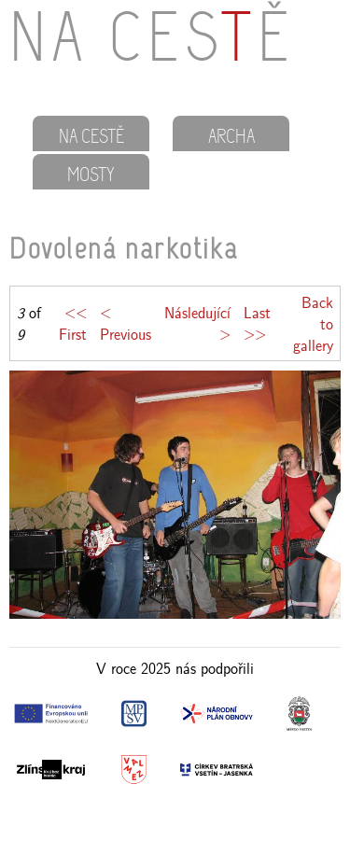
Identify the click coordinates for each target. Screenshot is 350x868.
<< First (73, 323)
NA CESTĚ (91, 138)
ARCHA (231, 138)
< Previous (126, 323)
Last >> (257, 323)
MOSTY (91, 176)
